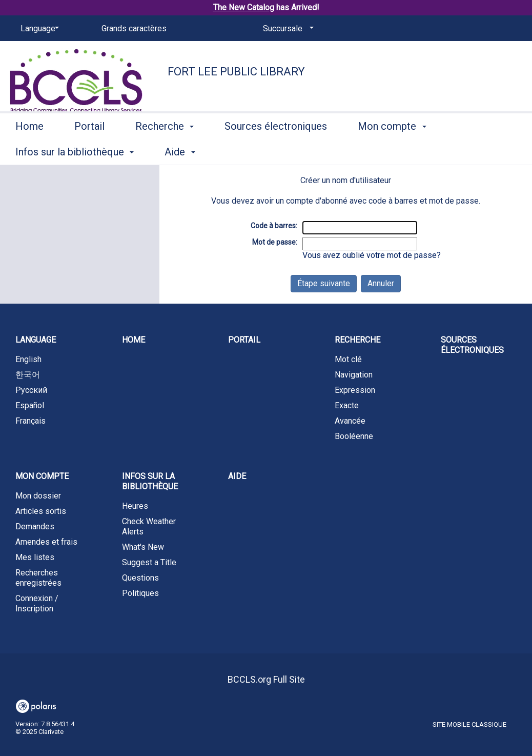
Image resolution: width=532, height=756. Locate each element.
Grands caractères (134, 28)
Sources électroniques (276, 150)
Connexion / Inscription (37, 603)
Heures (135, 506)
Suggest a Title (149, 562)
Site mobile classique (469, 724)
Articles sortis (41, 511)
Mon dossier (38, 496)
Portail (89, 150)
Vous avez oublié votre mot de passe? (372, 255)
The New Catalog (244, 7)
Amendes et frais (46, 542)
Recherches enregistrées (38, 578)
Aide (237, 476)
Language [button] (36, 340)
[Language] (38, 29)
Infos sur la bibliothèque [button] (150, 481)
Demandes (35, 526)
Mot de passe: (275, 242)
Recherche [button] (165, 150)
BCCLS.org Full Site (266, 679)
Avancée (350, 421)
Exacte (347, 405)
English (28, 359)
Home (29, 150)
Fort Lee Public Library (236, 72)
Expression (355, 390)
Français (30, 421)
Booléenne (354, 436)
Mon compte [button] (392, 150)
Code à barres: (274, 226)
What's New (143, 547)
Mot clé (348, 359)
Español (30, 405)
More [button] (477, 152)
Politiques (140, 593)
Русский (31, 390)
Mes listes (35, 557)
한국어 (28, 375)
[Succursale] (287, 29)
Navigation (354, 375)
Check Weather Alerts (149, 526)
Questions (140, 578)
